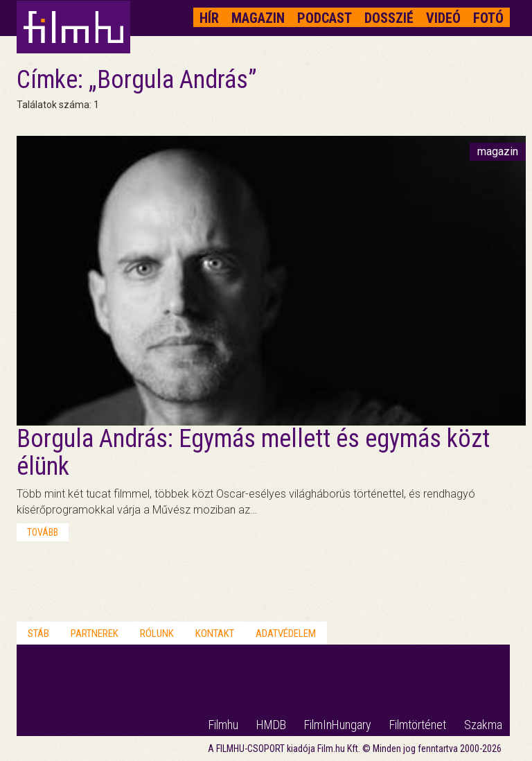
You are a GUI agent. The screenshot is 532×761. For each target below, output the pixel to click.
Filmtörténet (418, 725)
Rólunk (157, 633)
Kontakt (215, 633)
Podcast (325, 18)
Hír (209, 18)
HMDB (271, 725)
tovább (43, 532)
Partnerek (95, 633)
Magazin (258, 18)
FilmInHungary (338, 725)
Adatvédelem (286, 633)
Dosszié (389, 18)
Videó (443, 18)
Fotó (488, 18)
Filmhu (223, 725)
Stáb (38, 633)
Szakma (483, 725)
